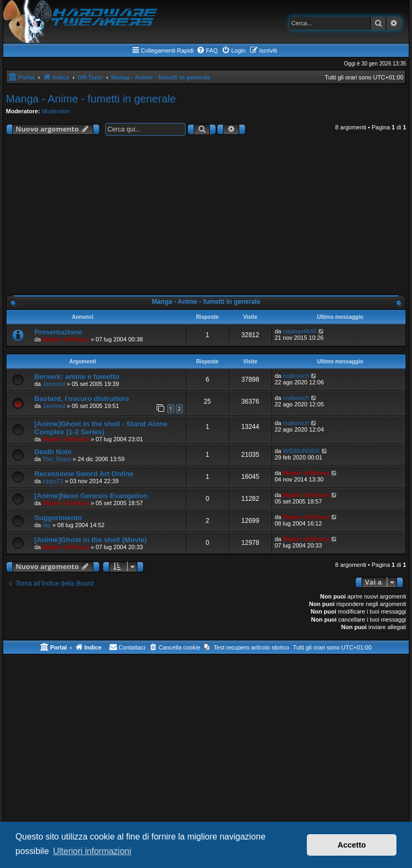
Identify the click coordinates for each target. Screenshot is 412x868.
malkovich (296, 376)
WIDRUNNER (301, 451)
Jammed (54, 384)
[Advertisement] (206, 217)
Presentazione (58, 332)
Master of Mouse (66, 339)
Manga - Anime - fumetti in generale (91, 99)
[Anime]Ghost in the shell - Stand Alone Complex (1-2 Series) (101, 428)
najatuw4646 (299, 331)
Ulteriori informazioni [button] (92, 851)
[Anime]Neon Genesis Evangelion (91, 496)
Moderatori (56, 111)
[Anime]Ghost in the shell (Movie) (91, 540)
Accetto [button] (352, 845)
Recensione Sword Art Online (84, 474)
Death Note (53, 452)
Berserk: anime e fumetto (77, 377)
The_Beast (57, 459)
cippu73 (53, 481)
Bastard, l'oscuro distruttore (82, 399)
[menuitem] (207, 50)
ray (46, 525)
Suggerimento (58, 518)
